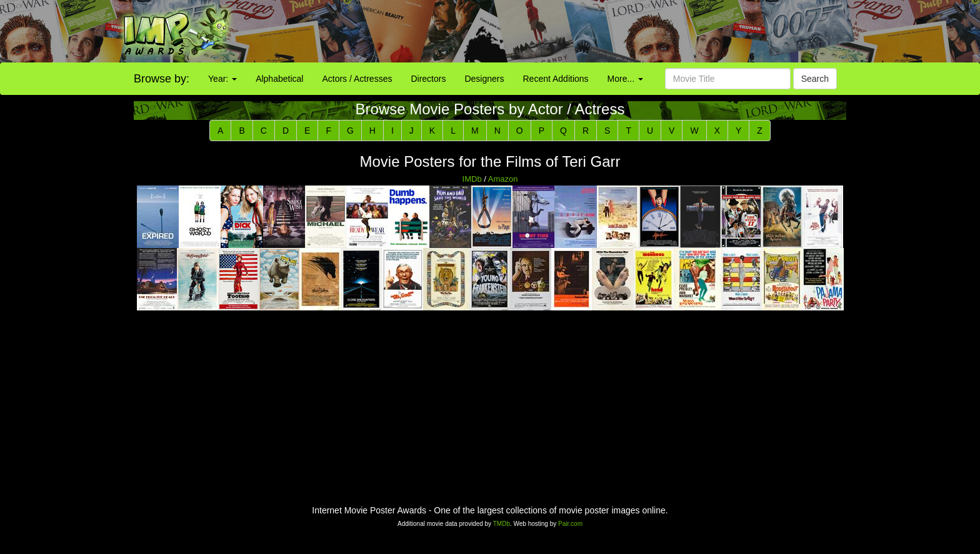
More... (625, 79)
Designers (484, 79)
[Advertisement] (612, 31)
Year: (222, 79)
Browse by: (162, 79)
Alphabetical (279, 79)
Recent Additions (556, 79)
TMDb (502, 524)
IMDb (472, 179)
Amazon (503, 179)
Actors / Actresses (357, 79)
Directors (428, 79)
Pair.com (570, 524)
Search (815, 79)
